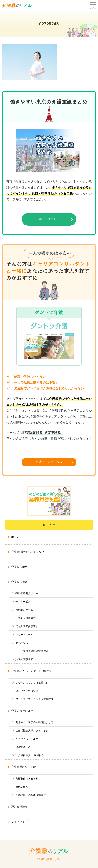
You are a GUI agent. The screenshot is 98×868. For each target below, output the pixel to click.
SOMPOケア (23, 747)
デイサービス (23, 602)
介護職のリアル (53, 859)
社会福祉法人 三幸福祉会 (30, 755)
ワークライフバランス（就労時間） (36, 699)
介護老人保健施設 (26, 618)
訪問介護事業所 (24, 659)
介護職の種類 (19, 582)
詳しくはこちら (49, 219)
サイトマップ (19, 822)
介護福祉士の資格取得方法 (31, 795)
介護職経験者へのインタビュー (30, 552)
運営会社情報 (19, 807)
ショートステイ (24, 635)
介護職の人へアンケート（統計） (32, 671)
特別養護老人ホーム (27, 593)
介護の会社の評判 (22, 711)
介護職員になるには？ (25, 767)
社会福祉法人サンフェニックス (33, 731)
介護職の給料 (19, 567)
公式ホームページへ (49, 462)
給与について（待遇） (28, 691)
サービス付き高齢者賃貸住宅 (32, 651)
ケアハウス (22, 643)
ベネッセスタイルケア (28, 739)
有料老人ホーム (24, 610)
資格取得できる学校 (27, 779)
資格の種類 (22, 787)
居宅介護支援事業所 (27, 626)
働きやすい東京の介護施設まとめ (34, 722)
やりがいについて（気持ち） (32, 683)
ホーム (15, 537)
